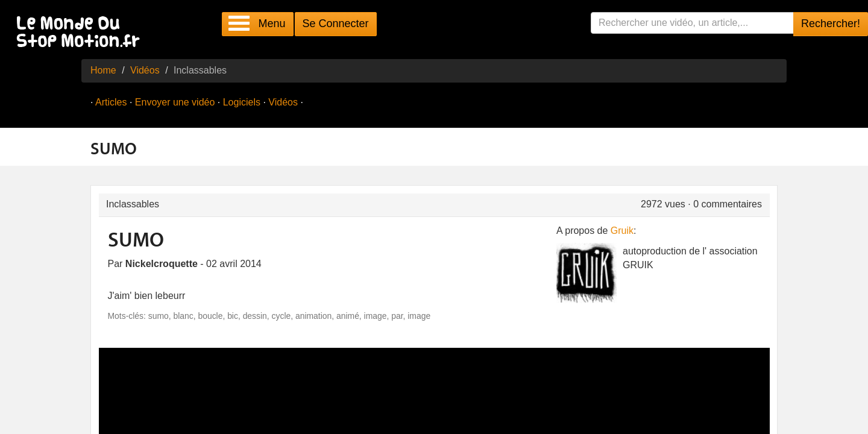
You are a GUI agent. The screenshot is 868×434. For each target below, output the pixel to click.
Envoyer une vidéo (175, 102)
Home (103, 70)
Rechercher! (831, 24)
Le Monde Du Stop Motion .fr (81, 33)
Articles (111, 102)
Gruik (622, 231)
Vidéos (145, 70)
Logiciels (242, 102)
